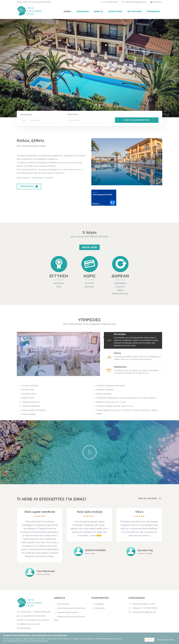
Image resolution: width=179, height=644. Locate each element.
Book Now (90, 247)
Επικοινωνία (153, 12)
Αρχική (67, 12)
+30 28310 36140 (111, 2)
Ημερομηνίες (26, 114)
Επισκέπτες (73, 114)
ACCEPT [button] (149, 640)
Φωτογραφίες (135, 12)
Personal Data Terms (166, 640)
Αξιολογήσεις (115, 12)
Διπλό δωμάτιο (63, 604)
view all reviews (150, 499)
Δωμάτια (98, 12)
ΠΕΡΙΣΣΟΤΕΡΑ (29, 186)
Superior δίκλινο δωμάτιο (68, 612)
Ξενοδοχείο (82, 12)
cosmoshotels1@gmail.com (136, 2)
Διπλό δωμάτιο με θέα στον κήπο (71, 608)
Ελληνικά (156, 2)
